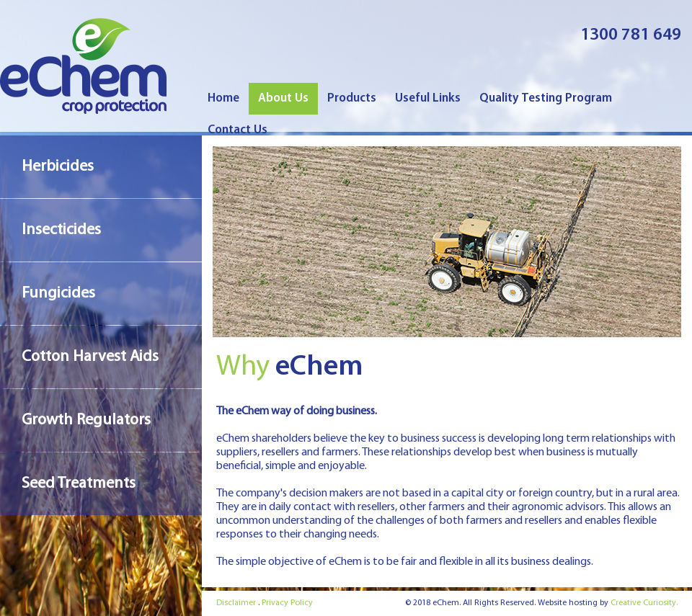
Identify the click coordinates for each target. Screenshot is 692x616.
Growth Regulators (86, 420)
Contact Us (238, 130)
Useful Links (428, 98)
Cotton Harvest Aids (90, 357)
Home (223, 98)
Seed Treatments (79, 484)
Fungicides (58, 294)
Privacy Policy (287, 603)
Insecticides (61, 230)
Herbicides (58, 167)
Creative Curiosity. (644, 603)
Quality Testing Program (546, 98)
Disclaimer (236, 603)
